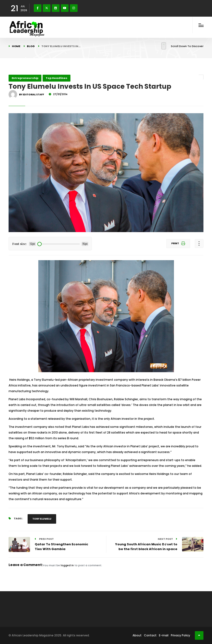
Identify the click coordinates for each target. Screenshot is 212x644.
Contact (150, 635)
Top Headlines (57, 78)
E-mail (164, 635)
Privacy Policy (180, 635)
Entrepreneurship (25, 78)
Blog (31, 46)
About (137, 635)
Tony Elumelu (42, 519)
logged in (67, 565)
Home (16, 46)
